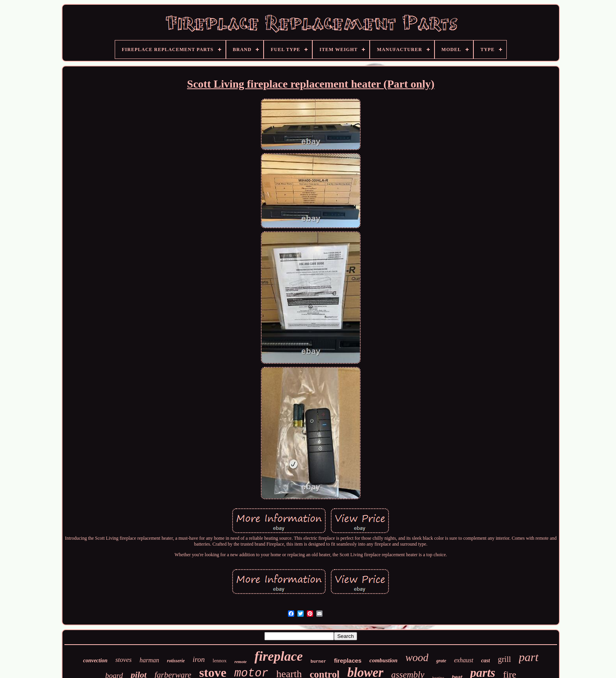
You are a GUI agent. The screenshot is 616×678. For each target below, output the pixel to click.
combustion (383, 660)
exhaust (464, 660)
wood (417, 658)
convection (95, 661)
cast (486, 661)
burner (319, 662)
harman (149, 660)
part (529, 657)
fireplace (279, 656)
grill (504, 659)
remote (241, 662)
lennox (219, 661)
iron (199, 659)
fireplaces (348, 661)
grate (441, 661)
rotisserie (176, 661)
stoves (124, 660)
